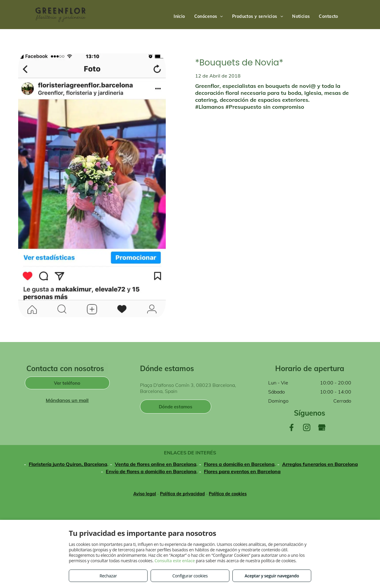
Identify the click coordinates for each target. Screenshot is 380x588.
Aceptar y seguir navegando (272, 576)
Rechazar (108, 576)
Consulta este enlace (175, 561)
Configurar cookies (190, 576)
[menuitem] (179, 16)
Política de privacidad (182, 494)
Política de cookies (228, 494)
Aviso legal (145, 494)
